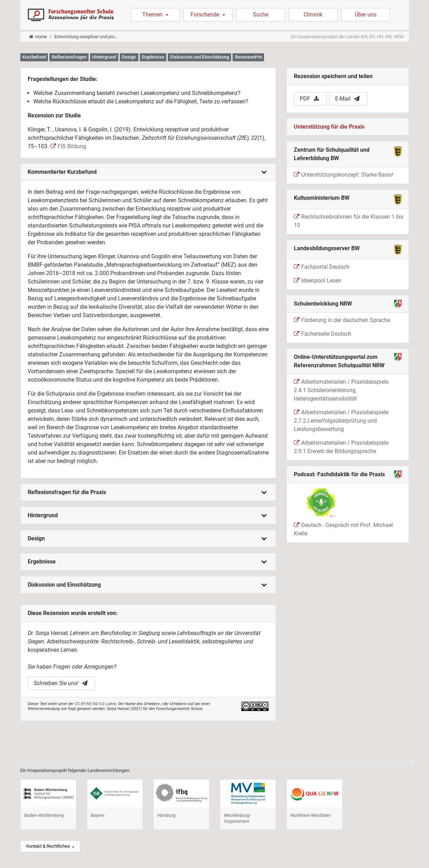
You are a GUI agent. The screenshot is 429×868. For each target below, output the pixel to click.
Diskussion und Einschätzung (147, 585)
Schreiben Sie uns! (61, 683)
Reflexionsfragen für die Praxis (147, 492)
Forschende (206, 15)
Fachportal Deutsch (322, 267)
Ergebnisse (147, 562)
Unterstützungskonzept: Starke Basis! (344, 175)
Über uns (366, 15)
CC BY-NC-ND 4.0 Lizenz (96, 704)
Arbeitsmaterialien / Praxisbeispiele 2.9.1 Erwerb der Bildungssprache (341, 447)
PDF (309, 99)
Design (147, 538)
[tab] (148, 172)
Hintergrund (147, 515)
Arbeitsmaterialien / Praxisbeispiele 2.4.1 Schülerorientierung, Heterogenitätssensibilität (341, 390)
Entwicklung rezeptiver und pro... (86, 37)
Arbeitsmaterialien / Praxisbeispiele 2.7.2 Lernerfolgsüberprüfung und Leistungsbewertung (341, 421)
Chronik (313, 15)
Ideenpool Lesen (318, 281)
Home (38, 37)
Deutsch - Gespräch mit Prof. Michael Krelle (343, 512)
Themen (153, 15)
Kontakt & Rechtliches (49, 846)
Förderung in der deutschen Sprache (342, 320)
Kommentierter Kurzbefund (147, 172)
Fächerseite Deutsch (323, 334)
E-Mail (347, 99)
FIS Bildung (68, 146)
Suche (261, 15)
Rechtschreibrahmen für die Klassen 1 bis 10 (349, 221)
